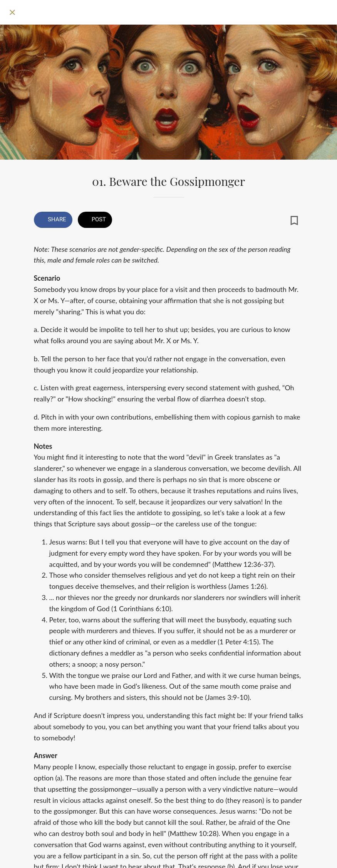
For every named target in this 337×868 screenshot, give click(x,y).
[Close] (12, 12)
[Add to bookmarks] (294, 221)
